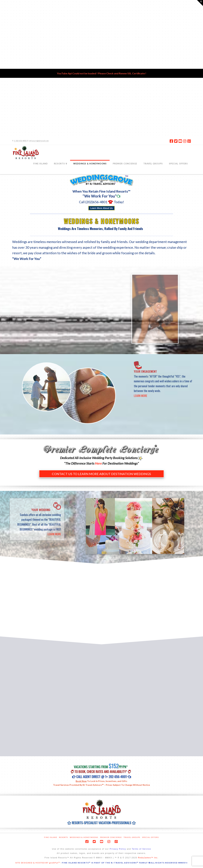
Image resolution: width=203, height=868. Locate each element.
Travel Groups (132, 837)
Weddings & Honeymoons (84, 837)
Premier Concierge (111, 837)
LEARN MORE (160, 396)
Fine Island (51, 837)
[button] (200, 3)
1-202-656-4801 (20, 141)
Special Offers (150, 837)
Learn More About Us (101, 208)
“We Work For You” (100, 196)
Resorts (63, 837)
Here (98, 463)
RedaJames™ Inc (148, 858)
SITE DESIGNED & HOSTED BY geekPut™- (38, 863)
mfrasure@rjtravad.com (39, 141)
